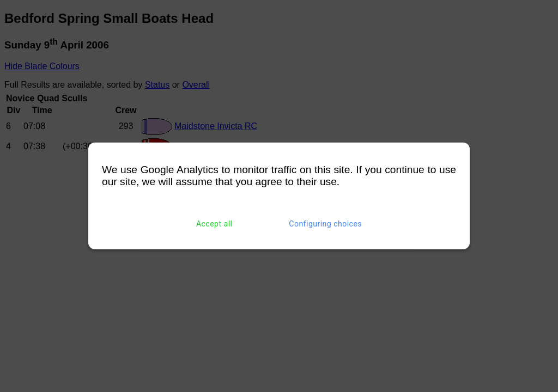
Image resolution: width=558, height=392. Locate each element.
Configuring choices (325, 224)
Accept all (214, 224)
